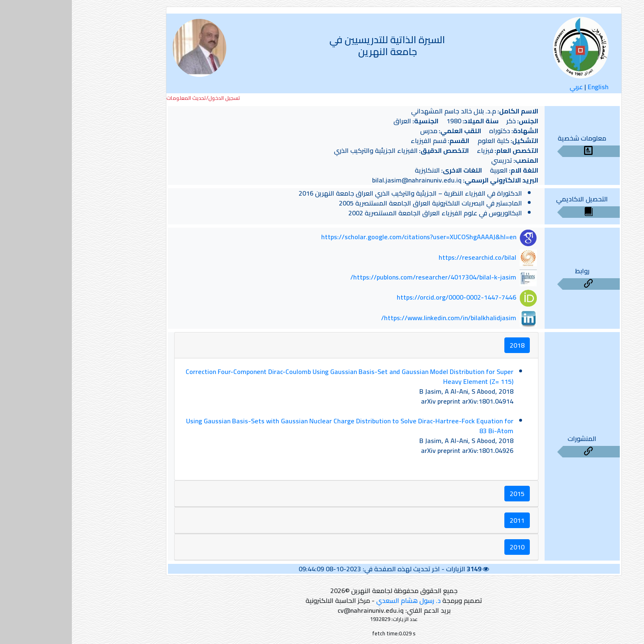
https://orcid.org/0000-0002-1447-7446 (385, 298)
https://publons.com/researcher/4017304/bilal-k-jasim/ (361, 277)
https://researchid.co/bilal (406, 257)
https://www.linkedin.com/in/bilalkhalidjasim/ (377, 318)
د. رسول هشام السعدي (337, 600)
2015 (445, 494)
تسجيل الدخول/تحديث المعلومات (131, 98)
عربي (504, 87)
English (526, 87)
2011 (445, 520)
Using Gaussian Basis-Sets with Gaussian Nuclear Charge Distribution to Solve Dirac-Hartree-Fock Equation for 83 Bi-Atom (278, 426)
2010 (445, 547)
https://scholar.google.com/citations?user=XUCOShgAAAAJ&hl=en (347, 237)
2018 (445, 345)
